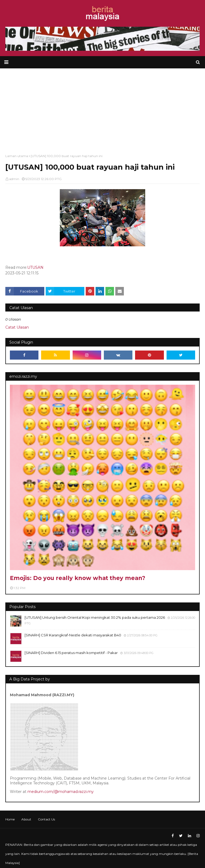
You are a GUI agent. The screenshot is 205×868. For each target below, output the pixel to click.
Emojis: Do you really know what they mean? (78, 578)
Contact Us (46, 819)
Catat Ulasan (17, 327)
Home (10, 819)
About (26, 819)
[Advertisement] (102, 108)
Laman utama (17, 156)
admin (14, 179)
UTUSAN (35, 267)
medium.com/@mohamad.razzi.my (61, 792)
